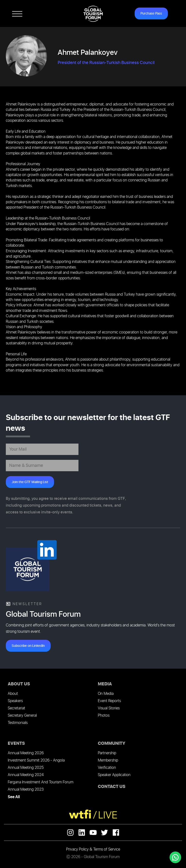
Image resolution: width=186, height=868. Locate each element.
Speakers (15, 701)
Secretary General (22, 716)
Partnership (107, 753)
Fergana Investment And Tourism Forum (41, 782)
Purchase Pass (151, 13)
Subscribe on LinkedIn (28, 646)
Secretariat (16, 708)
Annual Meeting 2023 (26, 790)
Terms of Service (107, 849)
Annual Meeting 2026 (26, 753)
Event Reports (109, 701)
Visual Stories (109, 708)
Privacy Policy (77, 849)
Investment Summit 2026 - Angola (36, 760)
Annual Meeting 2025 (26, 768)
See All (14, 797)
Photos (104, 716)
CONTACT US (112, 787)
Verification (107, 768)
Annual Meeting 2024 (26, 775)
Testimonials (18, 723)
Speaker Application (114, 775)
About (13, 694)
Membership (108, 760)
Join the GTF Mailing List (30, 482)
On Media (106, 694)
